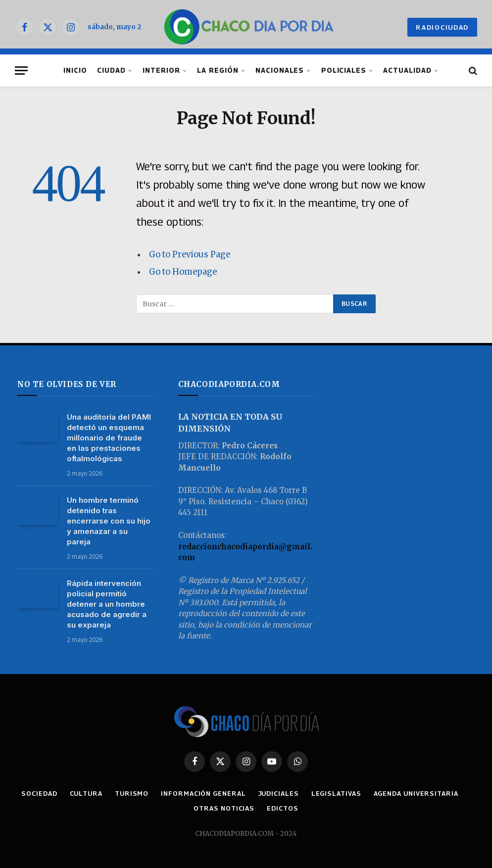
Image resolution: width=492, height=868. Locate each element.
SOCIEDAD (39, 793)
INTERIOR (161, 70)
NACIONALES (280, 70)
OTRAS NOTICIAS (224, 808)
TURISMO (132, 793)
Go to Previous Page (190, 255)
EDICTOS (282, 808)
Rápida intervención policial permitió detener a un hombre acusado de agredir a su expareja (107, 604)
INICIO (75, 70)
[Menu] (21, 71)
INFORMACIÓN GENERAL (203, 793)
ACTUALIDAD (407, 70)
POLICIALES (344, 70)
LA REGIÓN (218, 70)
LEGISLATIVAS (336, 793)
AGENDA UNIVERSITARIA (416, 793)
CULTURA (86, 793)
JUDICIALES (279, 793)
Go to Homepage (183, 272)
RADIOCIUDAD (442, 27)
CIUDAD (111, 70)
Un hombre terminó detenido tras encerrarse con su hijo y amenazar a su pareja (109, 521)
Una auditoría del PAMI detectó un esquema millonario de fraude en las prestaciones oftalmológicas (109, 438)
